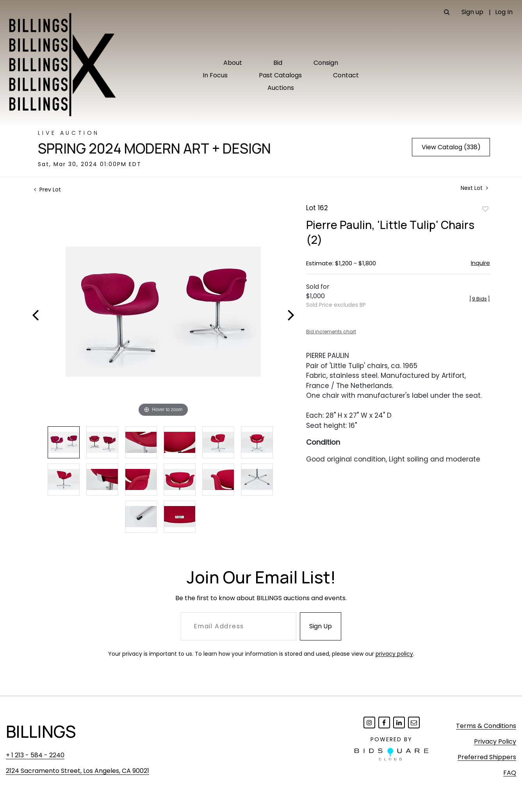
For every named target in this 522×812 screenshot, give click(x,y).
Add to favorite (485, 209)
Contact (346, 75)
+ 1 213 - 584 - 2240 (35, 755)
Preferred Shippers (487, 757)
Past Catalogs (280, 75)
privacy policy (394, 654)
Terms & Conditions (486, 726)
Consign (326, 63)
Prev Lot (47, 190)
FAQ (510, 773)
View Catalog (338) (451, 147)
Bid (278, 63)
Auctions (281, 88)
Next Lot (474, 188)
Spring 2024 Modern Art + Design (154, 148)
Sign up (472, 12)
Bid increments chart (331, 332)
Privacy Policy (495, 741)
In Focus (215, 75)
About (233, 63)
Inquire (480, 263)
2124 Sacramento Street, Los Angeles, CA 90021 (77, 771)
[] (480, 299)
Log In (504, 12)
